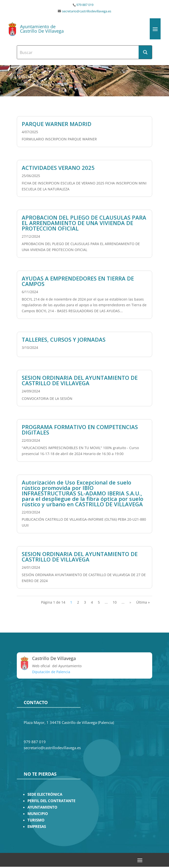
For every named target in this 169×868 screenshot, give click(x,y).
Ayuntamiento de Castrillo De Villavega (42, 29)
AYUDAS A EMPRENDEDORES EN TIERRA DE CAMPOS (78, 281)
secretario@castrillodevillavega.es (87, 11)
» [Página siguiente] (130, 602)
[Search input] (78, 52)
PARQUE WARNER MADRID (57, 124)
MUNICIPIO (38, 814)
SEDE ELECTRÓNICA (45, 794)
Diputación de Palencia (51, 672)
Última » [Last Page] (143, 602)
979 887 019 (85, 5)
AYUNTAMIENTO (42, 807)
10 (115, 602)
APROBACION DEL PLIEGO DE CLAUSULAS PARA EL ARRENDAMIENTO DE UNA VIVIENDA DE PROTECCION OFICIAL (84, 223)
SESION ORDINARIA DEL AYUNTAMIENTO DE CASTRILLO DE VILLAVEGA (80, 380)
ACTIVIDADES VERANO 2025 (58, 168)
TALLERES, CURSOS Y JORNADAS (64, 339)
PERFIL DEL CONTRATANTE (51, 801)
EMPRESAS (37, 827)
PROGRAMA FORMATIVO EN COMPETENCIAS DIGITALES (80, 430)
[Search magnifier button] (145, 52)
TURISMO (36, 820)
